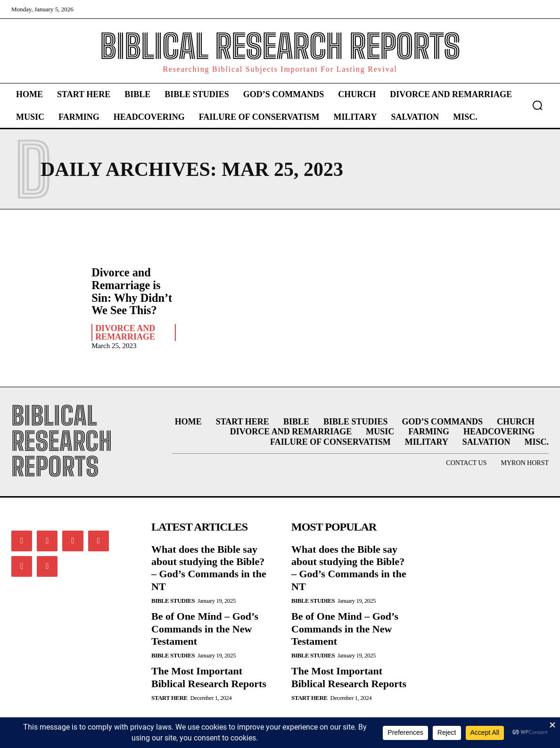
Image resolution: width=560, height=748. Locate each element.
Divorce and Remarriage (125, 332)
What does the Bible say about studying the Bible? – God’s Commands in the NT (209, 567)
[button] (537, 105)
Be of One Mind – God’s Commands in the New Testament (205, 628)
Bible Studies (173, 600)
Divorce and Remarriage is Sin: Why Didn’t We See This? (131, 291)
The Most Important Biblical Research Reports (209, 677)
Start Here (169, 697)
